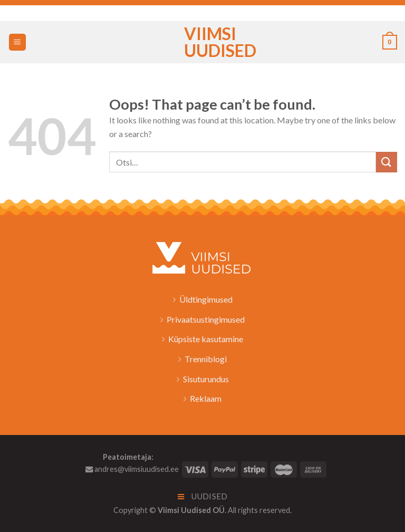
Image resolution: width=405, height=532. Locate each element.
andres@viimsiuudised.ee (132, 469)
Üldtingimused (206, 299)
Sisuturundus (206, 379)
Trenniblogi (206, 359)
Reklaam (206, 398)
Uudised (203, 496)
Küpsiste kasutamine (206, 339)
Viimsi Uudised (202, 42)
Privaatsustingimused (206, 319)
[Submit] (387, 162)
